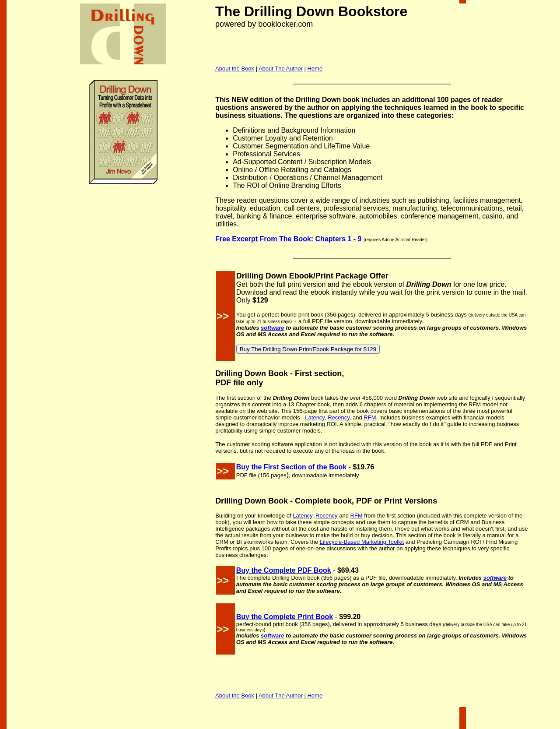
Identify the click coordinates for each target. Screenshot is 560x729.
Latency (315, 417)
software (272, 328)
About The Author (281, 69)
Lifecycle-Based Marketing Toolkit (362, 542)
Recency (339, 417)
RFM (370, 417)
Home (315, 69)
